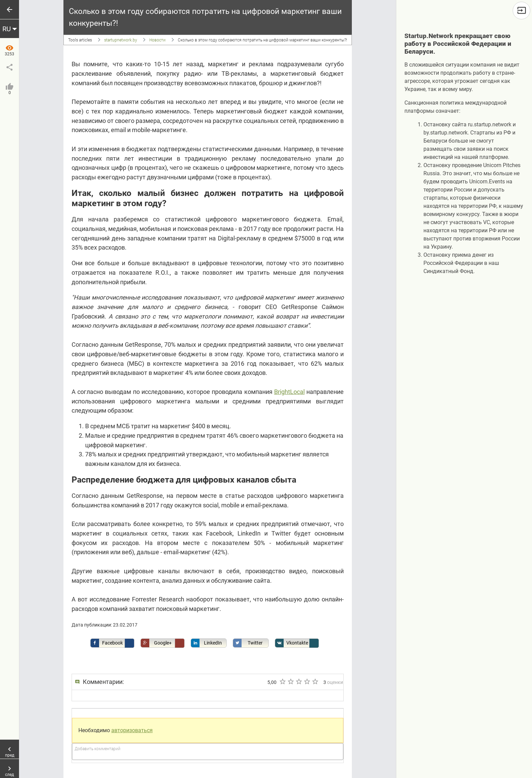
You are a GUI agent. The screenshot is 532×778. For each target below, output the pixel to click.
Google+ (156, 643)
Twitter (248, 643)
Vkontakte (292, 643)
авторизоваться (132, 730)
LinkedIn (206, 643)
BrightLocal (289, 392)
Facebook (107, 643)
